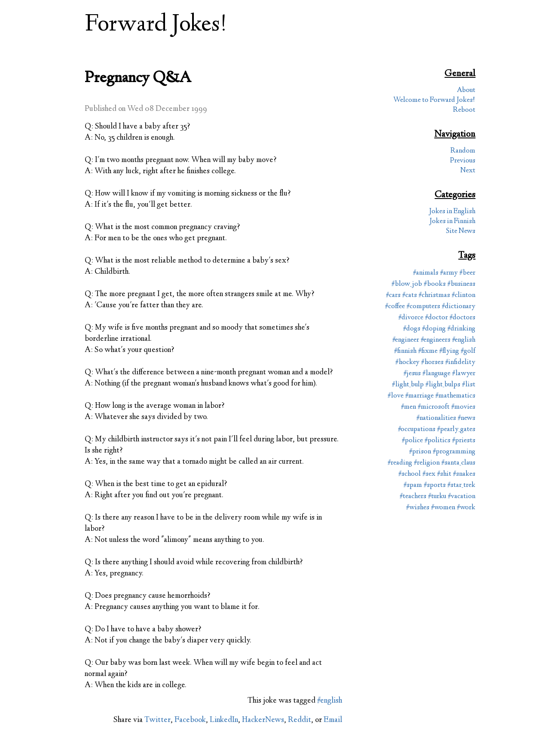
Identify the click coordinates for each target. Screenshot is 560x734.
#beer (467, 273)
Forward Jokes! (156, 25)
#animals (426, 273)
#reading (400, 463)
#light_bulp (408, 385)
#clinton (464, 295)
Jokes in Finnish (452, 222)
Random (463, 151)
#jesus (412, 374)
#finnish (405, 351)
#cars (393, 295)
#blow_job (407, 284)
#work (466, 508)
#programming (454, 452)
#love (396, 396)
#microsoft (434, 407)
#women (443, 508)
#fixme (428, 351)
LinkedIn (224, 720)
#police (412, 441)
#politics (438, 441)
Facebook (190, 720)
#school (410, 474)
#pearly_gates (456, 430)
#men (409, 407)
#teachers (413, 497)
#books (435, 284)
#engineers (436, 340)
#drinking (461, 329)
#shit (444, 474)
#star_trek (461, 485)
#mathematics (455, 396)
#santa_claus (458, 463)
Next (468, 171)
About (466, 90)
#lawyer (464, 374)
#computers (423, 307)
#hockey (407, 362)
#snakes (464, 474)
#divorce (411, 318)
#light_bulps (443, 385)
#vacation (462, 497)
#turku (437, 497)
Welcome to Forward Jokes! (434, 100)
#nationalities (436, 418)
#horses (432, 362)
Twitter (158, 720)
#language (436, 374)
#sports (435, 485)
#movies (463, 407)
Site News (461, 231)
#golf (468, 351)
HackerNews (263, 720)
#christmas (434, 295)
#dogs (412, 329)
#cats (410, 295)
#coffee (395, 307)
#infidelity (460, 362)
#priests (464, 441)
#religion (427, 463)
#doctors (462, 318)
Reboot (464, 110)
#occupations (417, 430)
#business (461, 284)
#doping (434, 329)
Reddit (300, 720)
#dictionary (459, 307)
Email (333, 720)
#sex (429, 474)
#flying (449, 351)
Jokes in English (452, 212)
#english (330, 701)
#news (467, 418)
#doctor (436, 318)
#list (469, 385)
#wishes (418, 508)
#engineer (406, 340)
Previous (463, 161)
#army (449, 273)
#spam (413, 485)
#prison (420, 452)
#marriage (419, 396)
